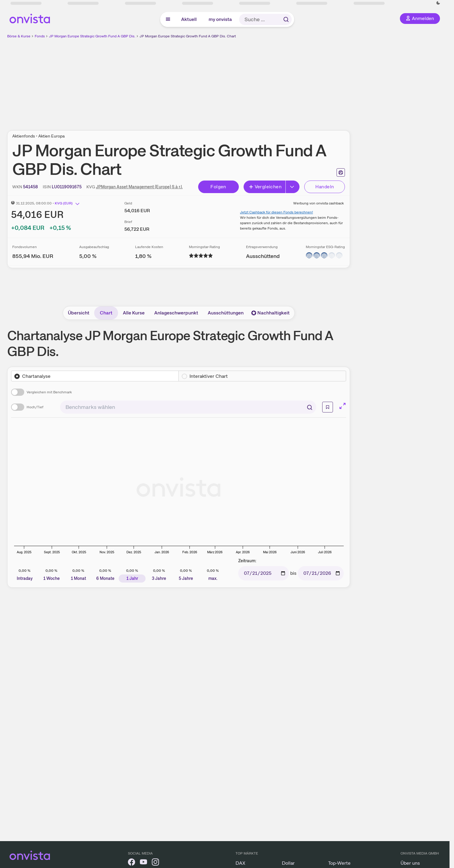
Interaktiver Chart (209, 376)
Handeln (325, 187)
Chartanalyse (36, 376)
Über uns (410, 863)
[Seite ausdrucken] (341, 172)
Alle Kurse (134, 313)
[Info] (328, 407)
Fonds (40, 36)
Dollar (288, 863)
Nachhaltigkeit (270, 313)
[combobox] (188, 407)
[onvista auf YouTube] (143, 863)
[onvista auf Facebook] (132, 863)
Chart (106, 313)
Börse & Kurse (19, 36)
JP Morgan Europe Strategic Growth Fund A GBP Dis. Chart (188, 36)
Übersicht (79, 313)
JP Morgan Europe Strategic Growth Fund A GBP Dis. (92, 36)
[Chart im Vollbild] (343, 406)
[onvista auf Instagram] (155, 863)
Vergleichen (265, 187)
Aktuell (189, 19)
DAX (240, 863)
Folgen (218, 187)
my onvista (220, 19)
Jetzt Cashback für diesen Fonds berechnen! (276, 212)
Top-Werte (339, 863)
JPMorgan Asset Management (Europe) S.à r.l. (139, 187)
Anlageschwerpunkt (176, 313)
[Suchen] (310, 407)
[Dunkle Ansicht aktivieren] (438, 3)
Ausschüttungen (226, 313)
